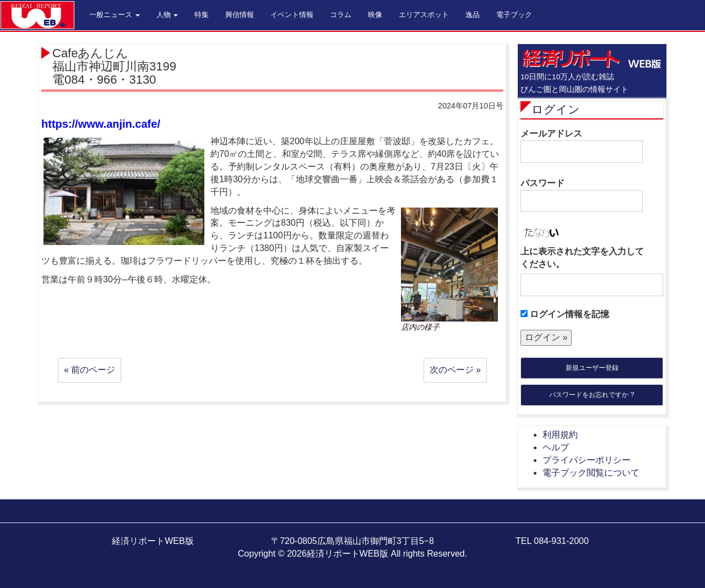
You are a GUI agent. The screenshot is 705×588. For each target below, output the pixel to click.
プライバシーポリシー (587, 460)
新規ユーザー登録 (592, 368)
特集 (202, 15)
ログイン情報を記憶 (565, 314)
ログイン (556, 109)
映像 (375, 15)
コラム (341, 15)
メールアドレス (582, 146)
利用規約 (560, 435)
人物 (167, 15)
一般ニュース (115, 15)
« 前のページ (90, 370)
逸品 (473, 15)
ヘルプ (556, 447)
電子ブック (514, 15)
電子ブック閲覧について (591, 473)
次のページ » (455, 370)
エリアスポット (424, 15)
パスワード (582, 195)
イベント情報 (292, 15)
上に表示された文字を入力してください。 (582, 258)
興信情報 (240, 15)
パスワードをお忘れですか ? (592, 395)
